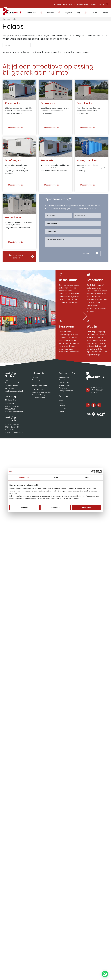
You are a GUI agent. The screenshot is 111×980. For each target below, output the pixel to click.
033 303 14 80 (10, 409)
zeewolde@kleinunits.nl (14, 412)
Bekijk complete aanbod (16, 256)
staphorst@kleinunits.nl (14, 391)
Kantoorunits (64, 377)
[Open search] (107, 4)
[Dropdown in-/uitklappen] (41, 13)
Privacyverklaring (38, 395)
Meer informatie (16, 128)
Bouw (61, 400)
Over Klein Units (38, 389)
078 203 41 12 (10, 430)
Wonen (62, 411)
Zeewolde (72, 4)
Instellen (56, 507)
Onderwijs (63, 408)
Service (94, 4)
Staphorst (57, 4)
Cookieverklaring (38, 397)
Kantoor (62, 406)
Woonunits (63, 388)
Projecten (69, 13)
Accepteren (87, 507)
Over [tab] (87, 477)
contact (68, 52)
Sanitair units (64, 383)
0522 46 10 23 (10, 388)
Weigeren (25, 507)
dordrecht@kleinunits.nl (14, 432)
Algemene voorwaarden (41, 392)
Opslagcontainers (66, 391)
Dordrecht (64, 4)
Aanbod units (31, 13)
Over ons (94, 13)
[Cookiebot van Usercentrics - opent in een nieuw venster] (92, 471)
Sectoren (51, 13)
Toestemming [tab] (24, 477)
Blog (78, 13)
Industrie (62, 403)
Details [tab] (55, 477)
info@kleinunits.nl (83, 4)
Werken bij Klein (38, 380)
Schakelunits (64, 380)
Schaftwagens (64, 385)
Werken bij (102, 4)
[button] (105, 974)
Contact (105, 13)
